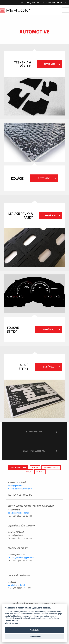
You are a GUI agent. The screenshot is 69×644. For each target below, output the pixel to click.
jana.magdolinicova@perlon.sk (21, 557)
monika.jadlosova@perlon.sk (20, 489)
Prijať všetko (35, 630)
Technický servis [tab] (51, 468)
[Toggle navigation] (65, 10)
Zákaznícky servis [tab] (18, 468)
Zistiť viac (52, 64)
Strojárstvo (34, 431)
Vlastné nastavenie (13, 623)
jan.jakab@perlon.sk (17, 585)
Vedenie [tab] (40, 472)
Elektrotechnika (34, 451)
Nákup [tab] (28, 472)
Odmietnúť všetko (34, 636)
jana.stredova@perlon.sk (18, 513)
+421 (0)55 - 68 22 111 (54, 2)
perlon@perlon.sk (30, 2)
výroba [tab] (35, 468)
